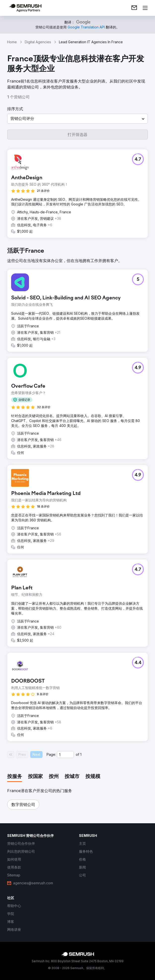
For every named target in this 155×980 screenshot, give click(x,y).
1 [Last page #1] (81, 754)
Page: (51, 754)
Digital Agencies (38, 42)
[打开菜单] (145, 8)
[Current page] (65, 755)
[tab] (15, 777)
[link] (134, 8)
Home (12, 42)
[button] (77, 119)
